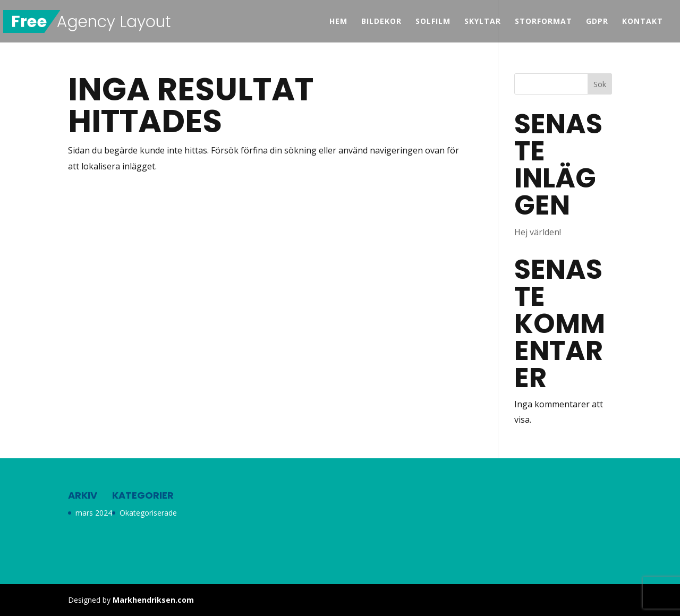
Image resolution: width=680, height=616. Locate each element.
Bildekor (381, 22)
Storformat (543, 22)
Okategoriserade (148, 513)
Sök (600, 84)
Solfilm (433, 22)
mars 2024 (94, 513)
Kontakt (643, 22)
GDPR (597, 22)
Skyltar (483, 22)
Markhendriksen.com (153, 600)
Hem (338, 22)
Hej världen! (538, 232)
